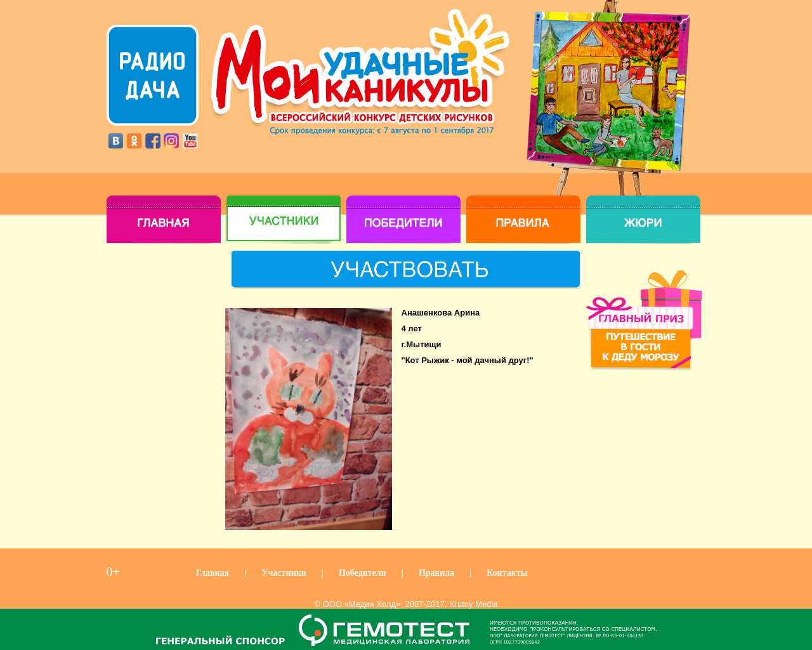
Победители (363, 573)
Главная (213, 573)
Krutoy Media (474, 604)
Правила (436, 573)
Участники (284, 573)
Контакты (507, 573)
